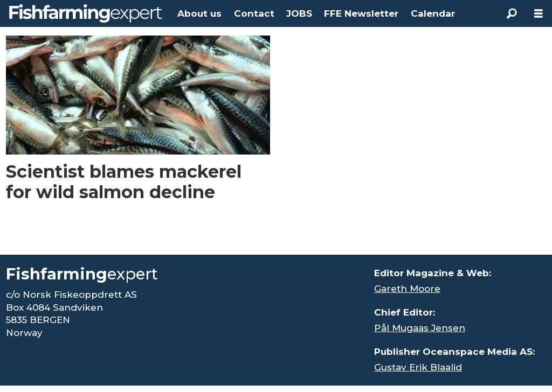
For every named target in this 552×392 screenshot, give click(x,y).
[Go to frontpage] (86, 13)
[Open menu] (539, 14)
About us (199, 13)
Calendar (433, 13)
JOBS (299, 13)
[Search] (512, 13)
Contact (254, 13)
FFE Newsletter (361, 13)
